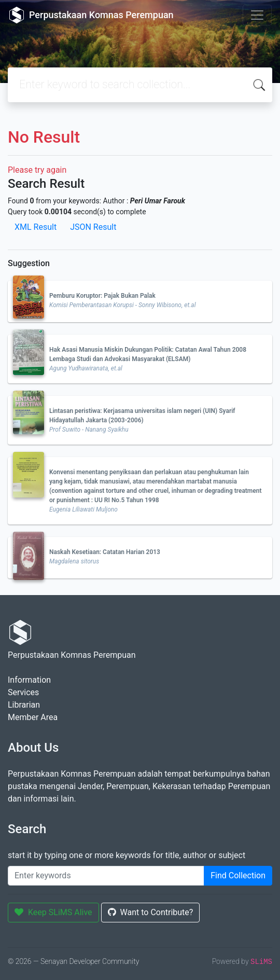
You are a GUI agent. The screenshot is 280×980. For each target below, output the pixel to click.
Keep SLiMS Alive (53, 912)
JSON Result (93, 227)
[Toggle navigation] (257, 15)
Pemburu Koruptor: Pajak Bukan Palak (102, 296)
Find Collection (238, 875)
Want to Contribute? (151, 912)
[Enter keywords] (106, 876)
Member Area (33, 717)
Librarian (24, 705)
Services (23, 692)
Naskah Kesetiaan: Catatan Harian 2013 (105, 552)
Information (29, 680)
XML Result (36, 227)
